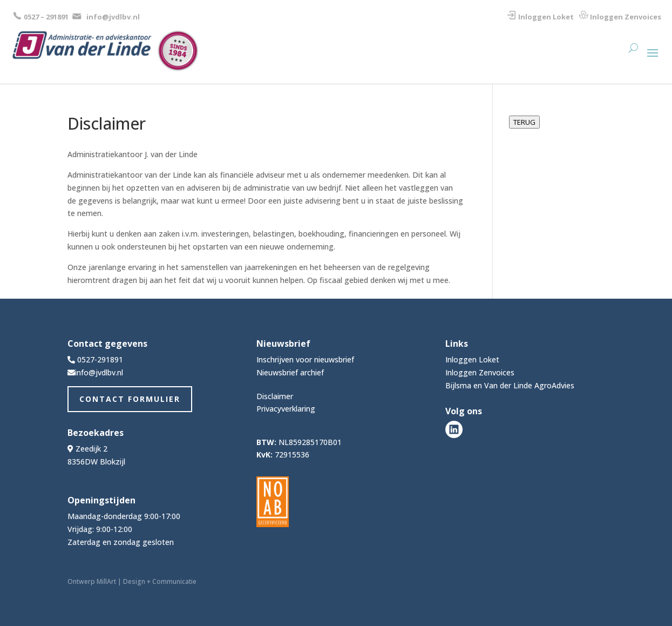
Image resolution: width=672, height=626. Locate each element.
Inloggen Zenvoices (626, 17)
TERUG (524, 122)
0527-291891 (100, 359)
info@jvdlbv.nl (113, 17)
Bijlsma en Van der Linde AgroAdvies (510, 385)
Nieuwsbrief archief (290, 372)
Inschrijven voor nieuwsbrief (305, 359)
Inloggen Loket (546, 17)
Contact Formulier (130, 399)
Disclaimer (275, 396)
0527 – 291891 (46, 17)
